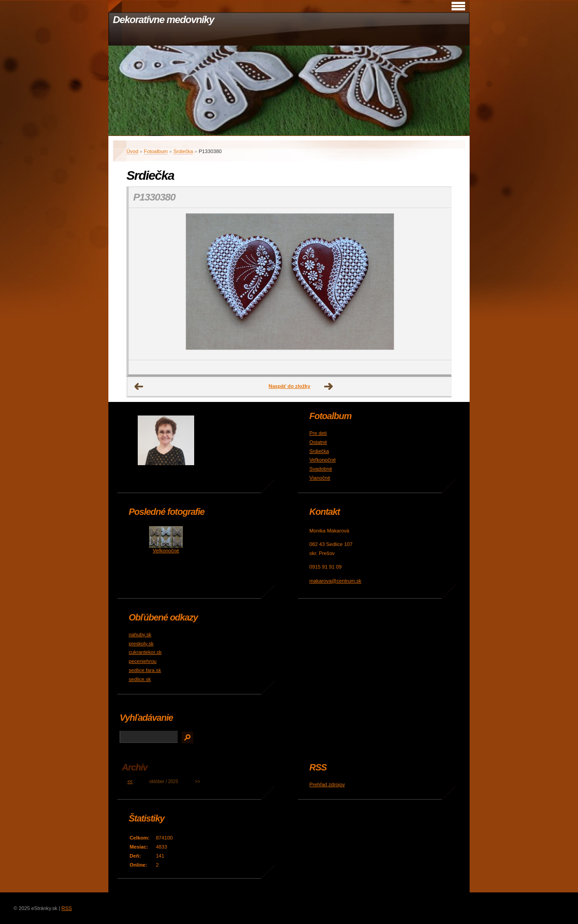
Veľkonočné (323, 460)
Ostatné (318, 442)
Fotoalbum (156, 151)
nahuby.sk (140, 635)
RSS (67, 908)
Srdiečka (183, 151)
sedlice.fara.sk (145, 670)
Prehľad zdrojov (327, 784)
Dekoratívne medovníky (163, 20)
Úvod (132, 151)
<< (130, 782)
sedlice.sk (140, 679)
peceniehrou (143, 661)
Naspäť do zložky (289, 386)
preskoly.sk (141, 644)
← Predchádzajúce (139, 387)
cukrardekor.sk (145, 652)
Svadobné (321, 469)
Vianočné (320, 478)
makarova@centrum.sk (335, 581)
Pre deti (318, 433)
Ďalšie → (329, 387)
